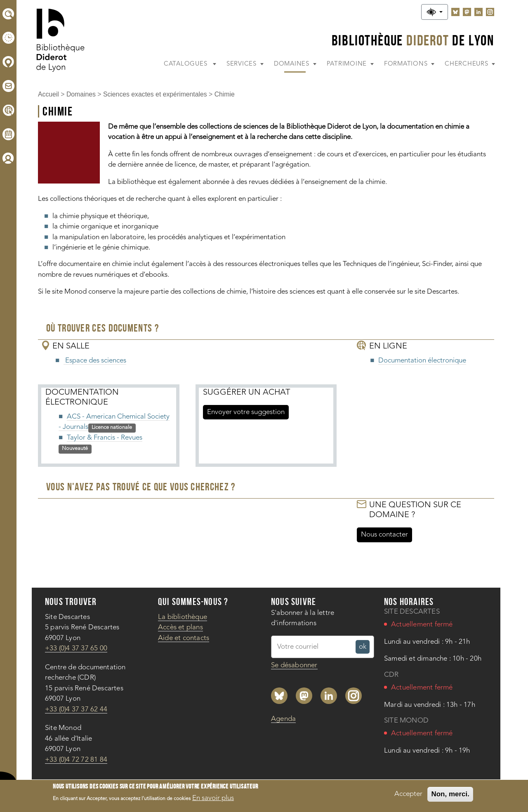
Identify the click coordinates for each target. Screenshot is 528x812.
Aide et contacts (184, 638)
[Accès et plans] (8, 62)
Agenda (283, 719)
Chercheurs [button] (467, 64)
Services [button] (243, 64)
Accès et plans (180, 627)
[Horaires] (8, 38)
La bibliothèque (183, 617)
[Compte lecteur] (8, 158)
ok (364, 648)
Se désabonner (294, 665)
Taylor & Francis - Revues (105, 438)
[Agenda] (8, 134)
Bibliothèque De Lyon (413, 40)
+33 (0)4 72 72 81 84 (76, 760)
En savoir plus (213, 801)
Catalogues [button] (186, 64)
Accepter (408, 796)
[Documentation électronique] (8, 110)
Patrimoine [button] (348, 64)
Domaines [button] (293, 64)
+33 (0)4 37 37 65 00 (76, 648)
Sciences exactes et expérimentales (155, 94)
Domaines (81, 94)
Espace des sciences (95, 361)
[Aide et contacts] (8, 86)
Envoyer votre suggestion (246, 412)
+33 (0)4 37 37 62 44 (76, 710)
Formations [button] (407, 64)
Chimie (225, 94)
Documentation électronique (422, 361)
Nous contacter (384, 535)
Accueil (48, 94)
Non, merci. (450, 796)
